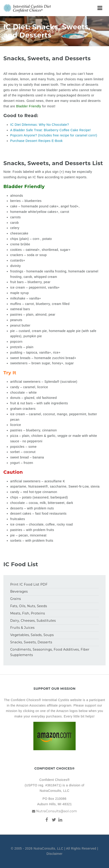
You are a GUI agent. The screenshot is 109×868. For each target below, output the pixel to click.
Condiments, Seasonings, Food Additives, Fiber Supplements (50, 652)
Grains (16, 599)
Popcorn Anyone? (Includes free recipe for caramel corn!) (54, 135)
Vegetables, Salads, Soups (32, 635)
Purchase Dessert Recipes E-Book (36, 141)
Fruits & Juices (22, 628)
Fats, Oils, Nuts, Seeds (29, 606)
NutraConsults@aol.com (57, 811)
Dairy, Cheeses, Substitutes (33, 621)
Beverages (19, 591)
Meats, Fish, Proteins (28, 613)
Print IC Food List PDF (29, 584)
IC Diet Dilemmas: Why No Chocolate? (40, 125)
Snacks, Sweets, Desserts (31, 642)
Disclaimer (54, 854)
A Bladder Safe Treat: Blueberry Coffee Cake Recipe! (51, 130)
